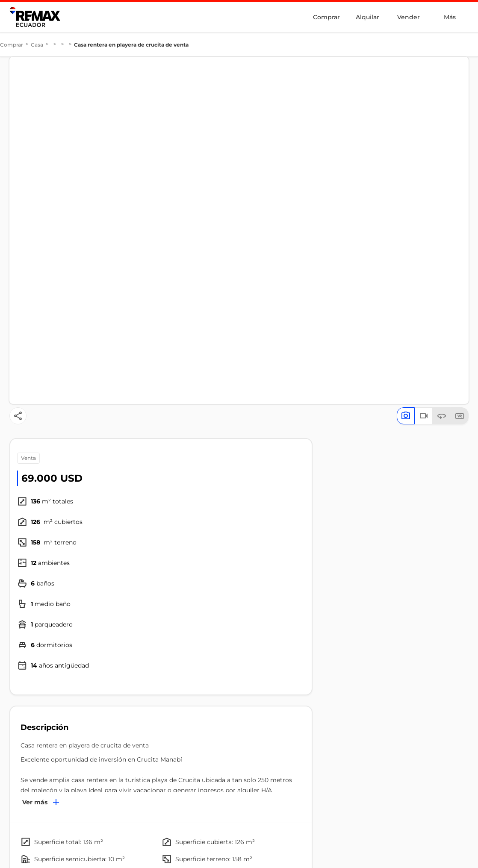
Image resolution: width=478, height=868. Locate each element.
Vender (409, 17)
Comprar (326, 17)
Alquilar (367, 17)
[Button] (18, 416)
